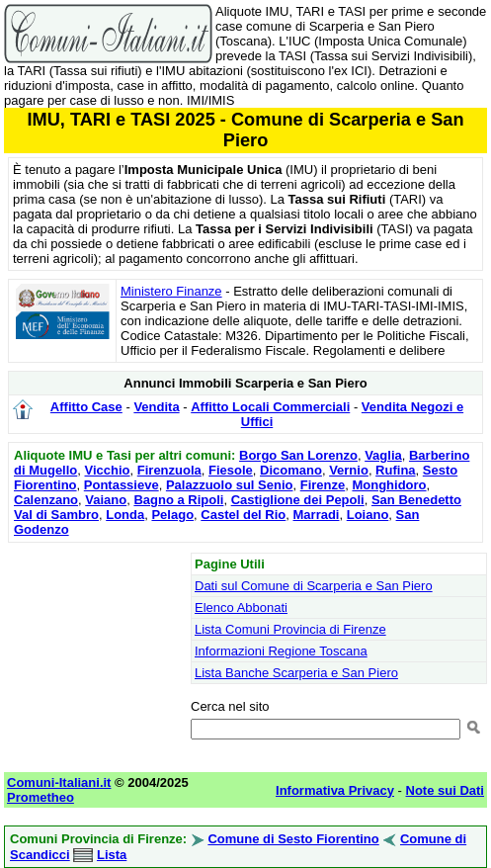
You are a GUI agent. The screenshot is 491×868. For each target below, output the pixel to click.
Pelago (172, 515)
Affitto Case (86, 407)
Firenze (323, 485)
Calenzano (46, 500)
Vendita (156, 407)
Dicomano (291, 470)
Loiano (368, 515)
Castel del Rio (243, 515)
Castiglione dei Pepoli (298, 500)
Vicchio (108, 470)
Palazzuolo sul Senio (230, 485)
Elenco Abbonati (241, 608)
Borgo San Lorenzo (298, 455)
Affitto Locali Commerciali (270, 407)
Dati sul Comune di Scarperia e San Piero (314, 586)
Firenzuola (169, 470)
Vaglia (383, 455)
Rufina (395, 470)
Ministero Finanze (171, 291)
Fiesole (231, 470)
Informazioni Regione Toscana (281, 651)
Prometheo (41, 797)
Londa (125, 515)
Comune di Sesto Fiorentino (293, 839)
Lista (112, 855)
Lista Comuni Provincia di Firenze (290, 629)
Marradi (317, 515)
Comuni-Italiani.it (59, 782)
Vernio (349, 470)
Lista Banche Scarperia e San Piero (296, 673)
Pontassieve (122, 485)
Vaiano (106, 500)
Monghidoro (389, 485)
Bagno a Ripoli (178, 500)
